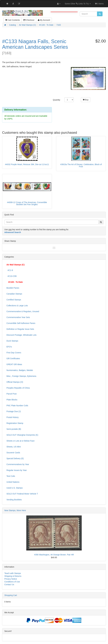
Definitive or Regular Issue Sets (20, 329)
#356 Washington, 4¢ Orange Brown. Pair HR (54, 555)
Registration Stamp (15, 423)
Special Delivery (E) (15, 458)
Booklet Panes (13, 288)
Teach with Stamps (13, 573)
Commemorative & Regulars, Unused (23, 311)
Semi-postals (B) (14, 429)
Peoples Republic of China (18, 388)
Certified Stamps (14, 300)
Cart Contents (12, 20)
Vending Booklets (14, 500)
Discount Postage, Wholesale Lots (21, 335)
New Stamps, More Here (15, 510)
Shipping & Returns (13, 576)
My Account (44, 20)
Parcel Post (12, 394)
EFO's (9, 347)
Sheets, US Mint (14, 447)
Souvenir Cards (13, 453)
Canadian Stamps (14, 294)
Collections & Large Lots (17, 306)
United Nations (13, 482)
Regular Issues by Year (17, 470)
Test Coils (11, 476)
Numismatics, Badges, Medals (20, 370)
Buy (86, 100)
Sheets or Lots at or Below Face (20, 441)
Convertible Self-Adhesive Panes (21, 323)
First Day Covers (14, 353)
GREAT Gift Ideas (14, 364)
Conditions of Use (12, 582)
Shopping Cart (11, 595)
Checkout (29, 20)
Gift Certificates (13, 358)
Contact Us (9, 584)
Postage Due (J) (14, 411)
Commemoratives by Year (18, 464)
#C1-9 (10, 270)
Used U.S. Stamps (15, 488)
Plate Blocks (12, 400)
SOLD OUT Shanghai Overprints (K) (22, 435)
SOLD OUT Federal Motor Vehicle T (22, 494)
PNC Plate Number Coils (17, 406)
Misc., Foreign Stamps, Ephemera (21, 376)
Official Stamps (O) (15, 382)
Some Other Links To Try (78, 4)
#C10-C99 (12, 276)
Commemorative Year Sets (18, 317)
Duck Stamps (12, 341)
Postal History (13, 417)
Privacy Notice (11, 579)
